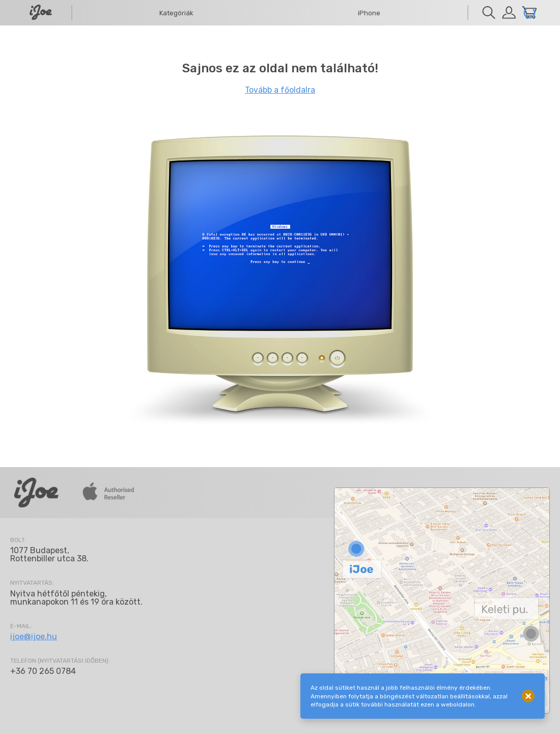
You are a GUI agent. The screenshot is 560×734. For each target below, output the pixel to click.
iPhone (369, 13)
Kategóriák (176, 13)
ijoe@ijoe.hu (34, 636)
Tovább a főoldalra (280, 90)
